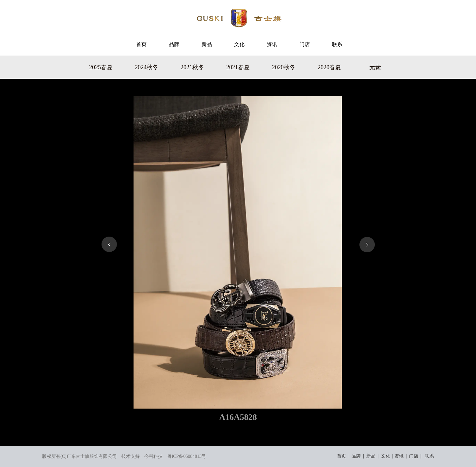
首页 (341, 456)
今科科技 (153, 456)
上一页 (109, 244)
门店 (414, 456)
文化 (386, 456)
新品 (371, 456)
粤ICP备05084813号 (187, 456)
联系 (429, 456)
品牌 (356, 456)
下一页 (367, 244)
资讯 (399, 456)
